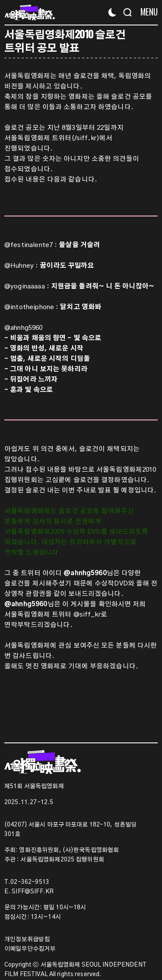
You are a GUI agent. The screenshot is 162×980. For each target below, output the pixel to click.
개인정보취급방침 (27, 939)
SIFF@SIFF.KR (33, 892)
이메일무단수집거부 (30, 949)
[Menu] (146, 12)
